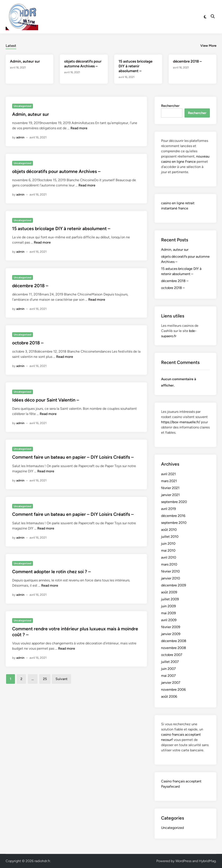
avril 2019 (168, 509)
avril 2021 (168, 474)
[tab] (11, 45)
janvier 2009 (171, 634)
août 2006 (169, 696)
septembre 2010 (174, 523)
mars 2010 (169, 564)
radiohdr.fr (42, 861)
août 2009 (169, 592)
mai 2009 (168, 613)
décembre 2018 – (187, 61)
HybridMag (207, 861)
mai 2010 (168, 550)
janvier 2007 (171, 683)
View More (208, 46)
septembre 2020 (174, 502)
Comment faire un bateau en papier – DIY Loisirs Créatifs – (73, 457)
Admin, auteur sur (25, 61)
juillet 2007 (170, 662)
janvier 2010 (171, 578)
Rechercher (170, 106)
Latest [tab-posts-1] (11, 46)
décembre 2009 (174, 585)
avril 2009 (169, 620)
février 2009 (171, 627)
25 (45, 679)
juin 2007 (168, 669)
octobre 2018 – (28, 343)
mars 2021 (169, 481)
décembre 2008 (174, 641)
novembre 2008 (174, 648)
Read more (79, 128)
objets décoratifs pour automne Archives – (56, 171)
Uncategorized (22, 106)
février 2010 (170, 571)
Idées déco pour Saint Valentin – (46, 400)
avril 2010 (169, 557)
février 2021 (170, 488)
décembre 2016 (173, 516)
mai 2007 (168, 676)
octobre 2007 (172, 655)
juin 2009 (168, 606)
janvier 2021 (170, 495)
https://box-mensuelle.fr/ (181, 422)
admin (20, 137)
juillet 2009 (170, 599)
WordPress (183, 861)
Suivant (61, 679)
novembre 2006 (173, 690)
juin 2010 (168, 544)
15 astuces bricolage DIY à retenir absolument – (135, 66)
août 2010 (169, 530)
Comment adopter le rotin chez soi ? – (51, 572)
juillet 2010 (170, 537)
